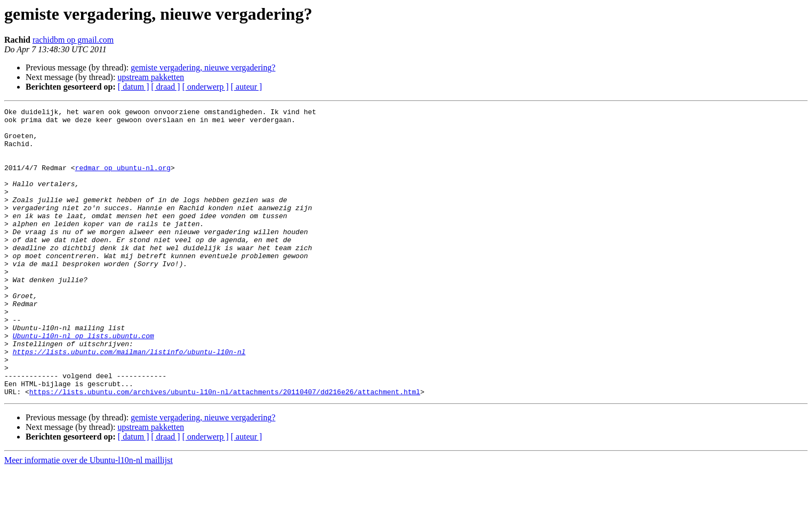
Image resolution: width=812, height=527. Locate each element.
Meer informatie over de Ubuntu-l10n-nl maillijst (89, 518)
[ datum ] (134, 87)
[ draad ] (166, 87)
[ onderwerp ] (206, 87)
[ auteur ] (247, 87)
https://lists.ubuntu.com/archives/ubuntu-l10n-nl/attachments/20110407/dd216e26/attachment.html (225, 449)
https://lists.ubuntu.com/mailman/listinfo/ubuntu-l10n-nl (129, 401)
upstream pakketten (151, 77)
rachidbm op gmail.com (73, 40)
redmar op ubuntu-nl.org (123, 180)
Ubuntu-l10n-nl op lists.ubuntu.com (83, 382)
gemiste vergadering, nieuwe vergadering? (203, 67)
